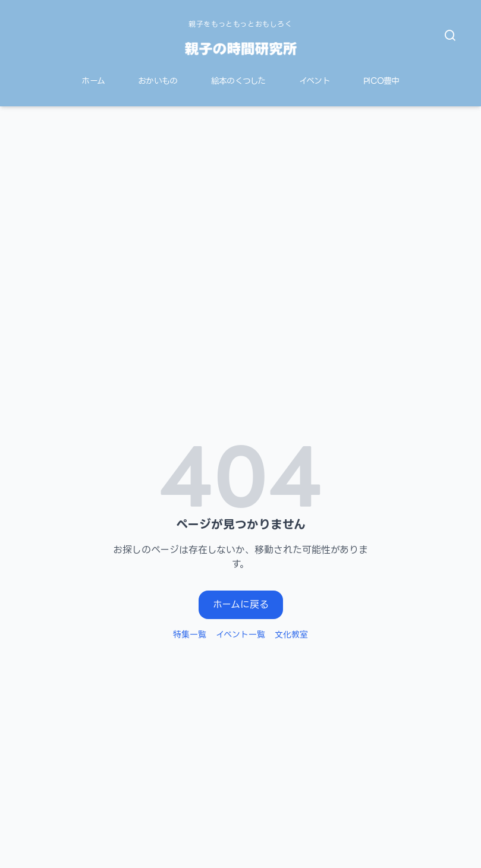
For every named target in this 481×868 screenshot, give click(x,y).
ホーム (93, 81)
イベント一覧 (240, 635)
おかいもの (158, 81)
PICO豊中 (381, 81)
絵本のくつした (238, 81)
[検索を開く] (450, 36)
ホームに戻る (241, 605)
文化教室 (291, 635)
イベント (315, 81)
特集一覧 (190, 635)
